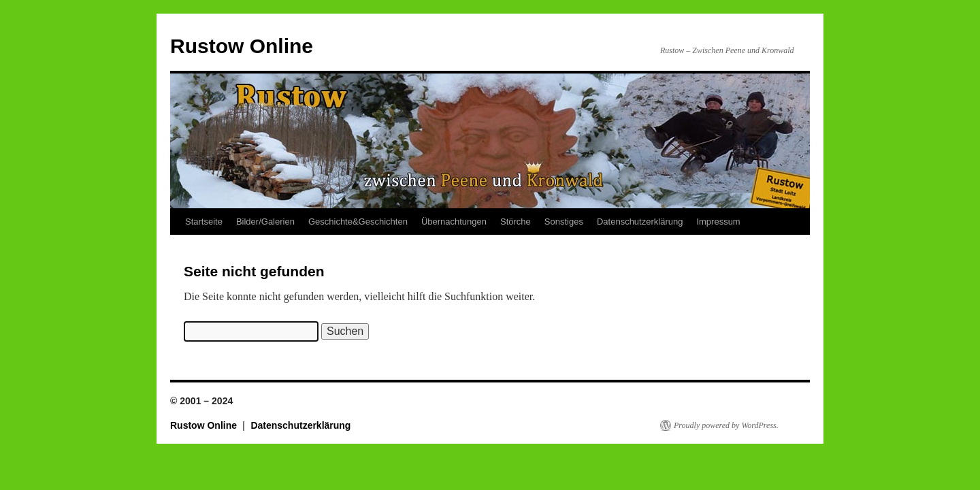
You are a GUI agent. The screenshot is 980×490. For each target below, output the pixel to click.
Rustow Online (242, 46)
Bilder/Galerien (265, 222)
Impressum (718, 222)
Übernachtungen (454, 222)
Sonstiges (564, 222)
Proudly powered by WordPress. (726, 425)
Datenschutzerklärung (640, 222)
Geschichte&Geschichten (358, 222)
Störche (516, 222)
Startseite (204, 222)
